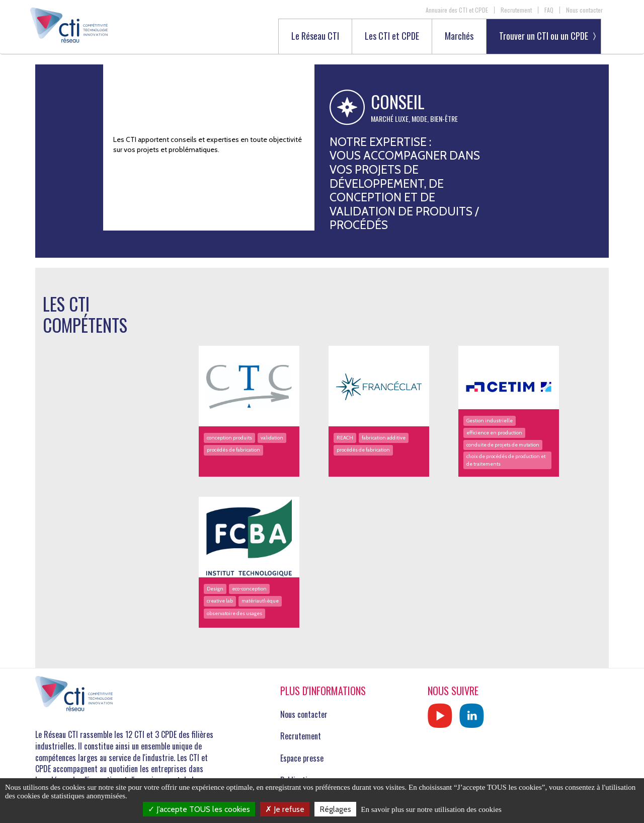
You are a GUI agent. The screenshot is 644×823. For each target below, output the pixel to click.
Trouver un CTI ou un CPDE (544, 36)
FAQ (549, 10)
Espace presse (302, 758)
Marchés (459, 36)
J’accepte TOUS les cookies (199, 809)
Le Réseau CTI (315, 36)
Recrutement (516, 10)
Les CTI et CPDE (392, 36)
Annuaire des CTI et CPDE (457, 10)
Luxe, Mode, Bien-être (426, 119)
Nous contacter (584, 10)
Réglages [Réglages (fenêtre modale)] (335, 809)
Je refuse (285, 809)
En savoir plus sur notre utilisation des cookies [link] (431, 809)
